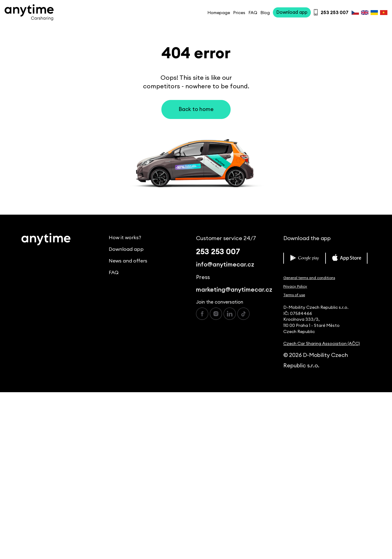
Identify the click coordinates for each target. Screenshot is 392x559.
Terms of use (294, 295)
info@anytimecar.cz (225, 265)
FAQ (253, 13)
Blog (265, 13)
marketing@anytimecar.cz (234, 290)
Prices (239, 13)
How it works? (125, 238)
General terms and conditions (309, 278)
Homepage (219, 13)
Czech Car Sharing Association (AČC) (322, 344)
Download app (126, 249)
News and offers (128, 261)
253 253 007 (218, 252)
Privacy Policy (295, 286)
